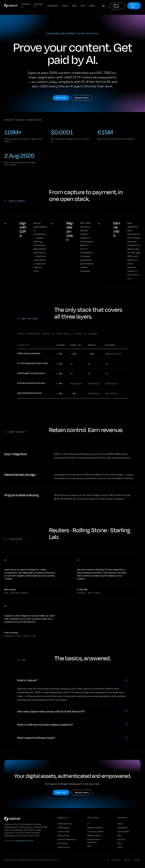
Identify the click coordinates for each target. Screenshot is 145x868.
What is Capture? (27, 680)
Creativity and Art (96, 832)
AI (88, 824)
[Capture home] (11, 6)
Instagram (116, 860)
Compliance (53, 6)
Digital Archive (94, 835)
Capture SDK (63, 832)
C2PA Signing (63, 828)
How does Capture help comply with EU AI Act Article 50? (51, 712)
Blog (75, 6)
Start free (133, 6)
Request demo (82, 98)
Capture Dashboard (67, 839)
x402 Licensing (65, 824)
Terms (120, 847)
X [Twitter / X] (108, 860)
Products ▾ (26, 5)
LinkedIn (137, 860)
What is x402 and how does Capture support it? (45, 725)
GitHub (127, 860)
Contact (121, 839)
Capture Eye (63, 835)
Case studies (123, 832)
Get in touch (116, 6)
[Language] (104, 6)
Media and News (95, 828)
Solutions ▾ (39, 5)
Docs (83, 6)
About (93, 6)
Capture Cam (63, 847)
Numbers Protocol (25, 841)
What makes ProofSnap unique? (36, 738)
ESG (89, 846)
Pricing (65, 6)
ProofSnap (62, 843)
